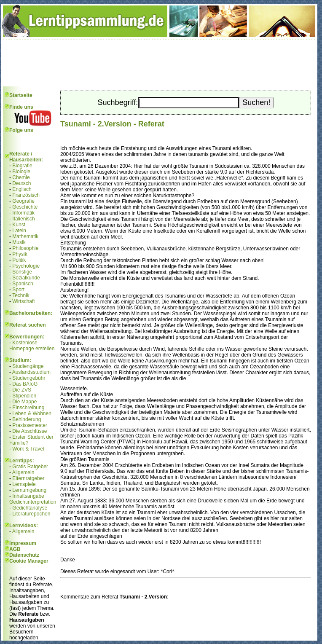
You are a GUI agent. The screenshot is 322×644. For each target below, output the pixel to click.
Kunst (19, 225)
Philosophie (25, 248)
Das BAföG (25, 384)
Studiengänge (28, 366)
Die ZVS (22, 390)
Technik (21, 295)
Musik (19, 242)
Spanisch (23, 284)
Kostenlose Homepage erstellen (32, 346)
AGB (15, 549)
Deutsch (21, 183)
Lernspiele (24, 484)
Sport (18, 290)
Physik (20, 254)
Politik (19, 260)
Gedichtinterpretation (33, 502)
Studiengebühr (29, 378)
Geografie (23, 201)
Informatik (23, 213)
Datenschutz (24, 555)
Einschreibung (28, 408)
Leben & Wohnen (32, 413)
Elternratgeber (28, 478)
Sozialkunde (26, 278)
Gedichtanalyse (30, 508)
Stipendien (24, 396)
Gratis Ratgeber (30, 467)
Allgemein (23, 472)
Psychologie (26, 266)
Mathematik (25, 236)
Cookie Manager (29, 561)
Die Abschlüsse (30, 431)
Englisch (22, 189)
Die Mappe (24, 402)
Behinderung (27, 419)
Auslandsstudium (31, 372)
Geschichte (25, 207)
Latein (19, 231)
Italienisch (23, 219)
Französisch (26, 195)
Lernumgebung (29, 490)
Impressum (23, 543)
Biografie (22, 166)
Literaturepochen (31, 514)
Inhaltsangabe (28, 496)
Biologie (21, 172)
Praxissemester (30, 425)
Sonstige (22, 272)
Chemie (21, 177)
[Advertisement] (159, 63)
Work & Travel (28, 449)
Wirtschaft (23, 301)
